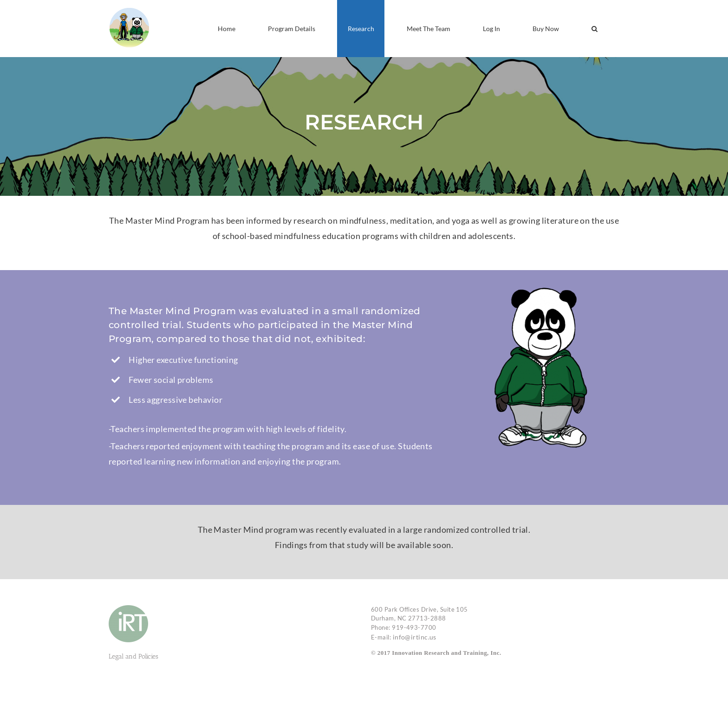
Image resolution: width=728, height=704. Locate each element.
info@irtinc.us (415, 637)
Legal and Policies (133, 656)
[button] (594, 29)
